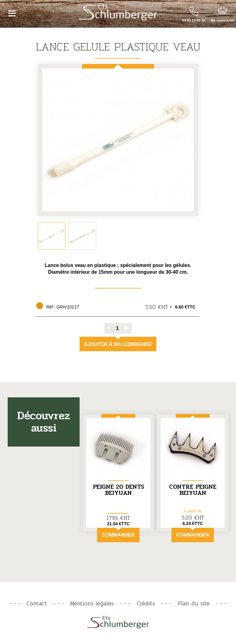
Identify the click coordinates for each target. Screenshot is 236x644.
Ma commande (222, 20)
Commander (118, 533)
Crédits (146, 603)
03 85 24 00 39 (194, 20)
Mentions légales (92, 603)
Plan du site (194, 603)
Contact (37, 603)
